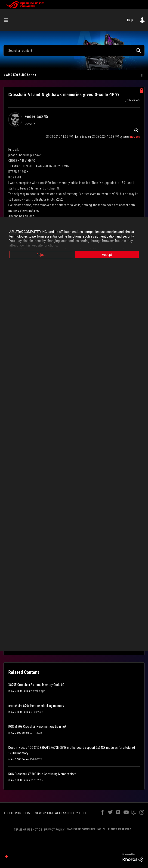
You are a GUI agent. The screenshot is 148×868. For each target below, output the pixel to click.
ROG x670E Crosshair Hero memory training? (37, 727)
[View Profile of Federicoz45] (36, 116)
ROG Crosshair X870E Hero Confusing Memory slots (42, 774)
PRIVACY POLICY (54, 830)
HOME (28, 813)
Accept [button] (107, 255)
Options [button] (142, 75)
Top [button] (6, 857)
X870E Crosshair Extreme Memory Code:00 (36, 685)
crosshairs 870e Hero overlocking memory (36, 706)
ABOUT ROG (12, 813)
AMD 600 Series (20, 733)
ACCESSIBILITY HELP (71, 813)
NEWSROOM (44, 813)
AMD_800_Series (20, 691)
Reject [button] (41, 255)
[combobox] (74, 50)
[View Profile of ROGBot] (135, 137)
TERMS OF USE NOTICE (28, 830)
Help (130, 20)
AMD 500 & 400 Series (21, 75)
